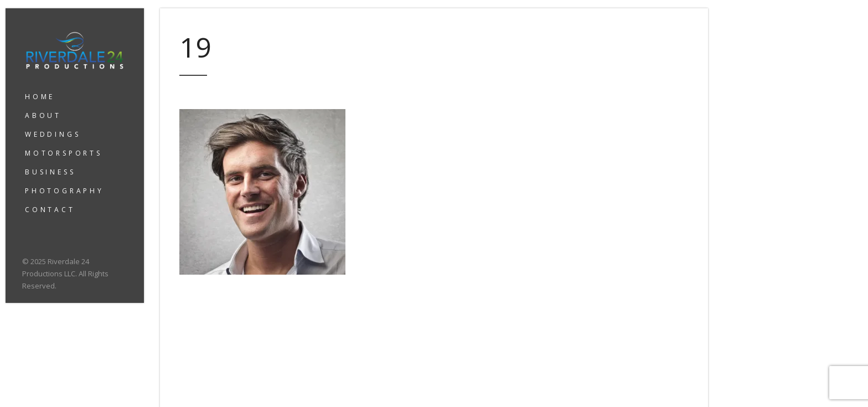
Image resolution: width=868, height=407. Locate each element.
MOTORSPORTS (64, 153)
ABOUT (43, 115)
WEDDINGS (53, 134)
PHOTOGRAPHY (64, 191)
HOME (40, 97)
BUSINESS (50, 172)
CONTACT (50, 210)
